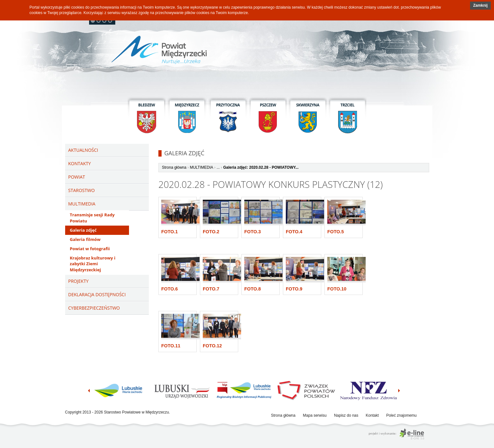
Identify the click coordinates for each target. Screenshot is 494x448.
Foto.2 (211, 232)
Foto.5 (336, 232)
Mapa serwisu (315, 415)
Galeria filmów (85, 239)
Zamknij (480, 5)
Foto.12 (212, 346)
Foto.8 (253, 289)
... (218, 167)
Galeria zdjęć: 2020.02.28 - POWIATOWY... (261, 167)
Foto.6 (170, 289)
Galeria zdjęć (83, 230)
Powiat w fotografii (90, 249)
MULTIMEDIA (201, 167)
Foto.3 (253, 232)
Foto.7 (211, 289)
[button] (480, 6)
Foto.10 (337, 289)
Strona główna (174, 167)
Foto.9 (294, 289)
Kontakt (372, 415)
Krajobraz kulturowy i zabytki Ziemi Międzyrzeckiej (93, 264)
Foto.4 (294, 232)
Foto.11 (171, 346)
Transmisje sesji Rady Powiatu (92, 218)
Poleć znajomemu (401, 415)
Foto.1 (170, 232)
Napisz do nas (346, 415)
